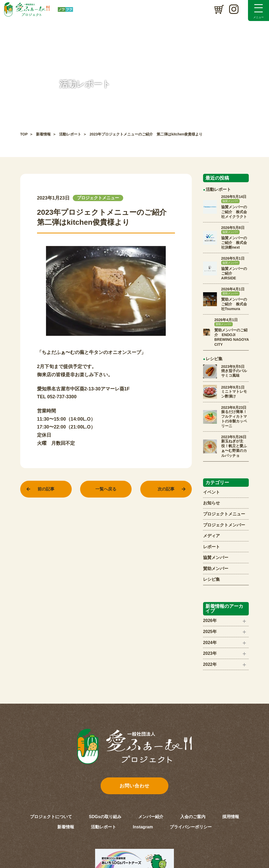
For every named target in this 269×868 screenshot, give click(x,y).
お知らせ (211, 503)
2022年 (210, 664)
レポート (211, 547)
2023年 (210, 653)
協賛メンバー (216, 558)
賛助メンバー (216, 569)
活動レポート (70, 134)
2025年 (210, 632)
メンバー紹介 (151, 817)
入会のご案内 (193, 817)
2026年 (210, 621)
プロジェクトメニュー (224, 514)
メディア (211, 536)
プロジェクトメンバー (224, 525)
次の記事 (166, 489)
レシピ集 (211, 579)
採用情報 (231, 817)
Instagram (143, 827)
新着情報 (43, 134)
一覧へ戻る (106, 489)
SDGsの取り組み (105, 817)
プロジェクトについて (51, 817)
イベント (211, 492)
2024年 (210, 643)
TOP (24, 134)
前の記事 (46, 489)
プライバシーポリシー (191, 827)
